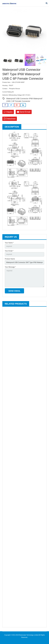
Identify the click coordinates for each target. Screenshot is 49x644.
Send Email (24, 112)
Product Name (10, 259)
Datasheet (10, 119)
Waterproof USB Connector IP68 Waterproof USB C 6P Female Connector (24, 99)
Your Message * (10, 267)
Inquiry (8, 112)
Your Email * (9, 251)
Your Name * (9, 243)
